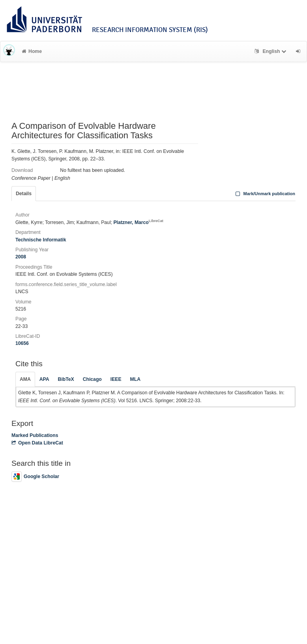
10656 (22, 343)
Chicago (92, 379)
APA (44, 379)
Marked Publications (35, 435)
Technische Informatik (41, 240)
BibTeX (66, 379)
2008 (21, 257)
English (271, 51)
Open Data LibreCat (37, 443)
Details (24, 194)
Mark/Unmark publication (265, 194)
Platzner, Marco (138, 222)
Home (32, 51)
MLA (135, 379)
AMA (25, 379)
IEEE (116, 379)
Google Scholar (35, 476)
